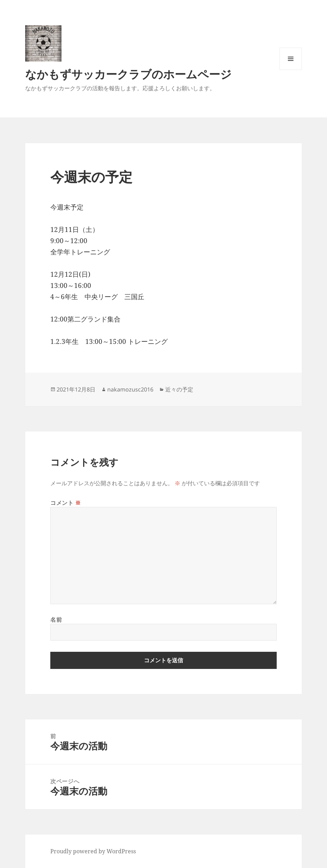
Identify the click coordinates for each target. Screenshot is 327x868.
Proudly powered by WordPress (93, 851)
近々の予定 (179, 389)
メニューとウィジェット (291, 70)
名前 (56, 620)
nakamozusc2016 (130, 389)
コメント (66, 503)
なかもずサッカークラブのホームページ (128, 74)
